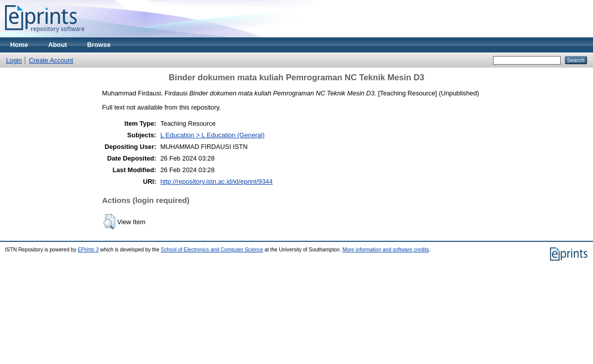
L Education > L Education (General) (212, 135)
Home (19, 45)
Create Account (51, 60)
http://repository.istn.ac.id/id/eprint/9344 (216, 181)
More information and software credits (386, 250)
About (58, 45)
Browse (99, 45)
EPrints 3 (88, 250)
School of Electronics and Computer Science (212, 250)
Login (14, 60)
